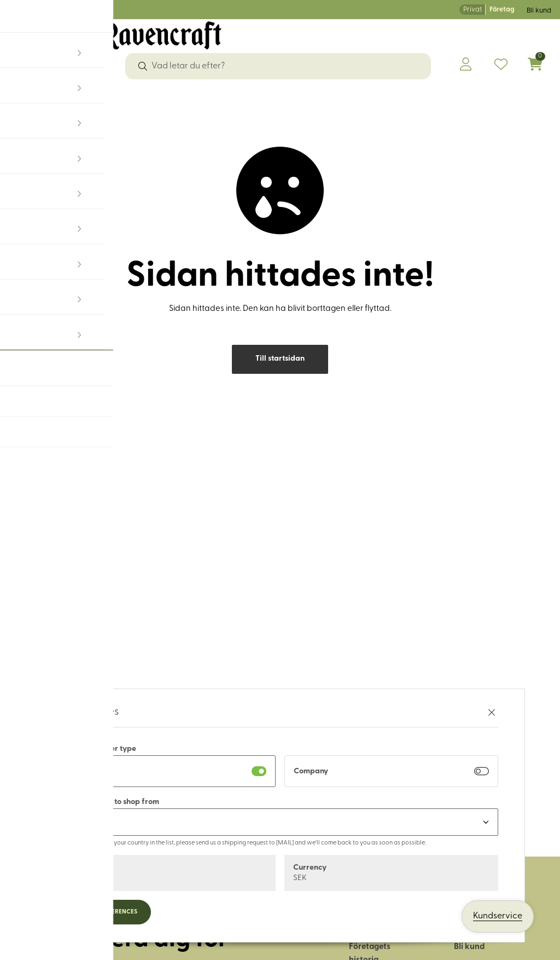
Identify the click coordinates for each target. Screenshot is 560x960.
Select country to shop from (110, 802)
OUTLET (505, 100)
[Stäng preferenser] (492, 712)
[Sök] (143, 66)
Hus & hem (345, 100)
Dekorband (109, 100)
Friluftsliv (294, 100)
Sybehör (59, 100)
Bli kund (539, 11)
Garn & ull (163, 100)
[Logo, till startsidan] (115, 43)
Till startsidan (280, 370)
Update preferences (106, 912)
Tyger (21, 100)
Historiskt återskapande (427, 100)
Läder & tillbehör (229, 100)
